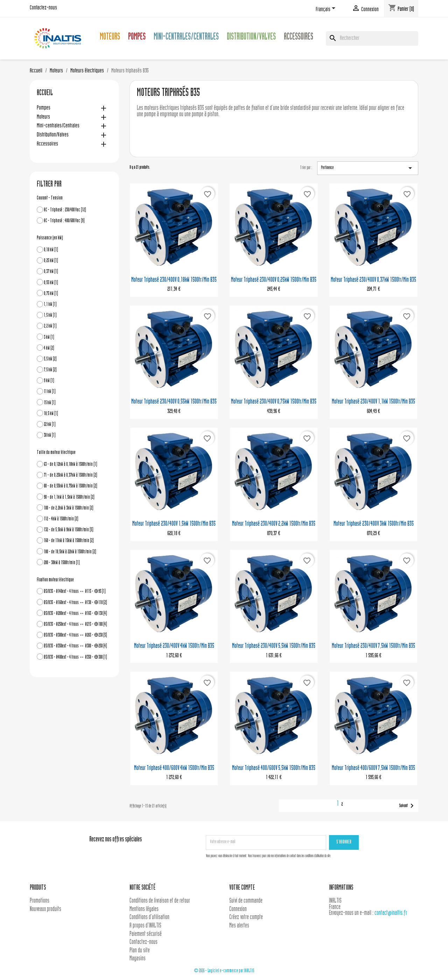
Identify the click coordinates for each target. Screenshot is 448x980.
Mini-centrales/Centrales (186, 38)
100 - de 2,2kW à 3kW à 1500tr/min (69, 508)
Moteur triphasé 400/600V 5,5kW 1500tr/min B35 (274, 768)
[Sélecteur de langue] (327, 9)
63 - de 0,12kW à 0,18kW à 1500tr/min (71, 465)
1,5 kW (50, 316)
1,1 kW (50, 305)
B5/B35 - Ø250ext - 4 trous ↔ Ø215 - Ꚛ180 (75, 625)
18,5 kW (51, 414)
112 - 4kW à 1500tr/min (61, 519)
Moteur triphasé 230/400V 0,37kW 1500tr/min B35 (373, 280)
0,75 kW (51, 294)
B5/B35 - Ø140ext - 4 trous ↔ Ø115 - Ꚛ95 (75, 592)
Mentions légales (144, 909)
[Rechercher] (372, 38)
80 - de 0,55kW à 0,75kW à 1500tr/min (71, 486)
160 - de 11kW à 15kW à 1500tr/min (69, 541)
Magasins (138, 959)
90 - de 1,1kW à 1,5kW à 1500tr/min (69, 498)
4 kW (49, 348)
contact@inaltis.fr (391, 913)
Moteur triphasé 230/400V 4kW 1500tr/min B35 (174, 646)
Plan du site (140, 951)
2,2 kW (50, 326)
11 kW (50, 392)
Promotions (40, 901)
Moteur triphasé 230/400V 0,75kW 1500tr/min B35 (274, 402)
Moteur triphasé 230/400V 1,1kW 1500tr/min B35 (373, 402)
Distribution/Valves (251, 38)
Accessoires (299, 38)
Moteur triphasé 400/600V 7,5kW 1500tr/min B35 (373, 768)
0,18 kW (51, 250)
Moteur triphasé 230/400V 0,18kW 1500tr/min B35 (174, 280)
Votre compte (242, 888)
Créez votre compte (246, 918)
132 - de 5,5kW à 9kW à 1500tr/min (69, 530)
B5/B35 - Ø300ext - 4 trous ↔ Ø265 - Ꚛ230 (75, 635)
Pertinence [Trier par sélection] (368, 168)
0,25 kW (51, 261)
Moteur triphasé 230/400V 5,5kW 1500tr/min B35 (274, 646)
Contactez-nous (43, 8)
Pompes (137, 38)
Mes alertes (239, 926)
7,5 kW (50, 370)
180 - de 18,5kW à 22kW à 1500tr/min (70, 552)
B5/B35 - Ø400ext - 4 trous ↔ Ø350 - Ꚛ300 (75, 657)
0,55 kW (51, 283)
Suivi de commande (246, 901)
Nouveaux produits (45, 909)
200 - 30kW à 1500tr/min (62, 563)
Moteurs (110, 38)
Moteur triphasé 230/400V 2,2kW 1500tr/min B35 (274, 524)
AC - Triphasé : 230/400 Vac (65, 210)
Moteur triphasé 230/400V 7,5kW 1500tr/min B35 (373, 646)
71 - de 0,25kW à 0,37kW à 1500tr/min (71, 475)
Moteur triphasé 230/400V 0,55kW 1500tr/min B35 (174, 402)
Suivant (408, 806)
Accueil (45, 93)
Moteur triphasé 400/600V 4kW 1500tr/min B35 (174, 768)
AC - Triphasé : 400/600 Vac (64, 221)
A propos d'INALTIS (145, 926)
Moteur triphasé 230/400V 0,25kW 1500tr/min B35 (274, 280)
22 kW (50, 425)
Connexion (238, 909)
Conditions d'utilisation (149, 918)
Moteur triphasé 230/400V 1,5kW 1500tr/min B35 (174, 524)
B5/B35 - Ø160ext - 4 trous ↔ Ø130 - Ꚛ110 (75, 603)
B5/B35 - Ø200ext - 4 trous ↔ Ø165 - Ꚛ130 (75, 614)
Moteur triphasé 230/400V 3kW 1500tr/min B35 (374, 524)
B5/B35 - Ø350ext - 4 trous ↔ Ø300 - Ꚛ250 (75, 646)
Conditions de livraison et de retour (160, 901)
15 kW (50, 403)
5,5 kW (50, 359)
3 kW (49, 338)
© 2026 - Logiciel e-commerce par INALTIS (224, 971)
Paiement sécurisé (146, 934)
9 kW (49, 381)
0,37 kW (51, 272)
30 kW (50, 436)
